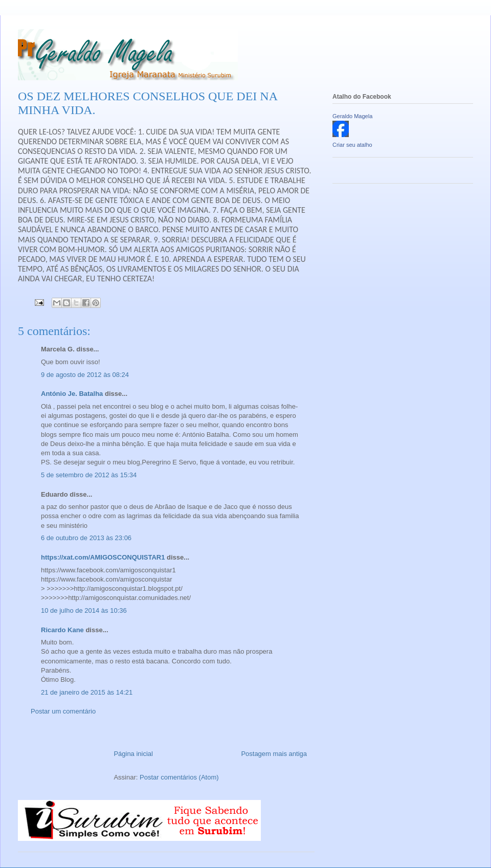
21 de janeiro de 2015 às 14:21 (87, 692)
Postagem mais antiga (274, 754)
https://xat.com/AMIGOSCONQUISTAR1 (103, 557)
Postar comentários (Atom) (179, 777)
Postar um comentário (63, 711)
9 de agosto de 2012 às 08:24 (85, 375)
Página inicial (133, 754)
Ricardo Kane (62, 630)
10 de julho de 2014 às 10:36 (84, 610)
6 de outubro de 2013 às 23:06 (86, 538)
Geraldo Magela (352, 116)
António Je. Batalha (72, 394)
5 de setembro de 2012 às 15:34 (89, 475)
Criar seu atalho (352, 145)
